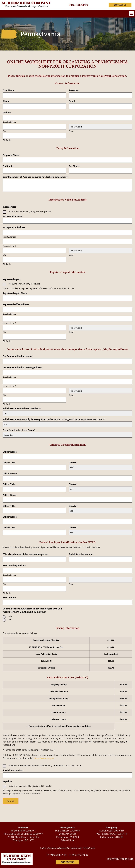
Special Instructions (13, 770)
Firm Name (9, 90)
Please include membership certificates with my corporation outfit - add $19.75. (45, 765)
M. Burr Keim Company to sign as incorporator (30, 211)
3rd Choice (74, 166)
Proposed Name (11, 155)
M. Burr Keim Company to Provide (24, 284)
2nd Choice (8, 166)
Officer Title (9, 463)
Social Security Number (81, 554)
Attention (74, 90)
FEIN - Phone (9, 597)
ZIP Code (7, 140)
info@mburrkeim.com (120, 859)
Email (72, 101)
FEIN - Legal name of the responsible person (26, 554)
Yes (10, 616)
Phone (6, 101)
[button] (131, 14)
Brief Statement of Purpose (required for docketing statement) (35, 177)
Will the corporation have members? (22, 408)
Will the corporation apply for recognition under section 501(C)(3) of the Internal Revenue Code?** (54, 419)
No (10, 619)
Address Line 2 (9, 246)
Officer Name (10, 452)
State (71, 131)
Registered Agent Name (15, 293)
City (4, 131)
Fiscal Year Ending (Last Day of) (19, 430)
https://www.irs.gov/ (44, 758)
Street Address (9, 122)
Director (73, 463)
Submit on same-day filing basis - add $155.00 (30, 786)
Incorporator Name (13, 216)
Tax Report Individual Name (17, 356)
